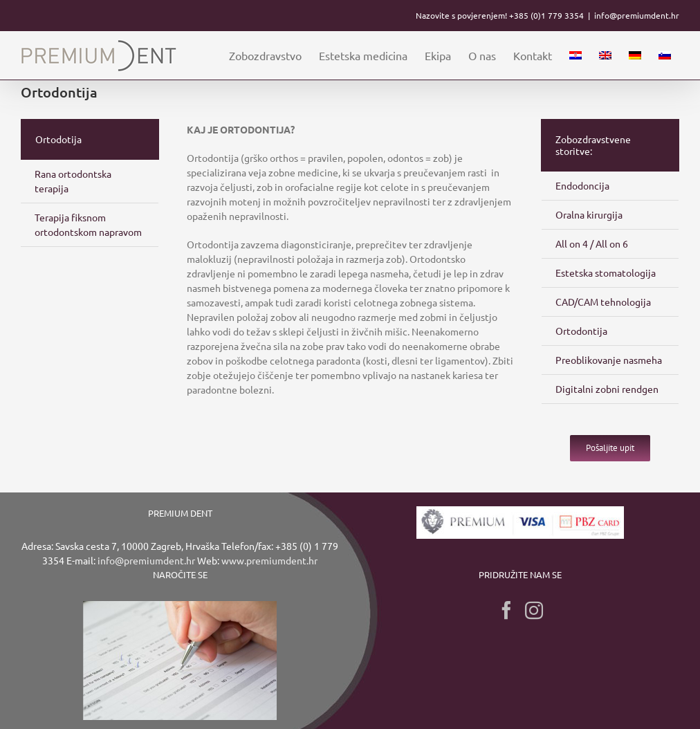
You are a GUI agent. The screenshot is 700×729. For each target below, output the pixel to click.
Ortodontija (581, 331)
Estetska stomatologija (606, 273)
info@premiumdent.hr (637, 15)
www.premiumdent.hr (269, 560)
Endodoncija (582, 185)
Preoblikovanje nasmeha (609, 360)
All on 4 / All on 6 (592, 243)
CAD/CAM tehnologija (603, 302)
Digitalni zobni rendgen (607, 389)
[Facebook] (506, 610)
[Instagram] (534, 610)
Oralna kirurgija (589, 214)
